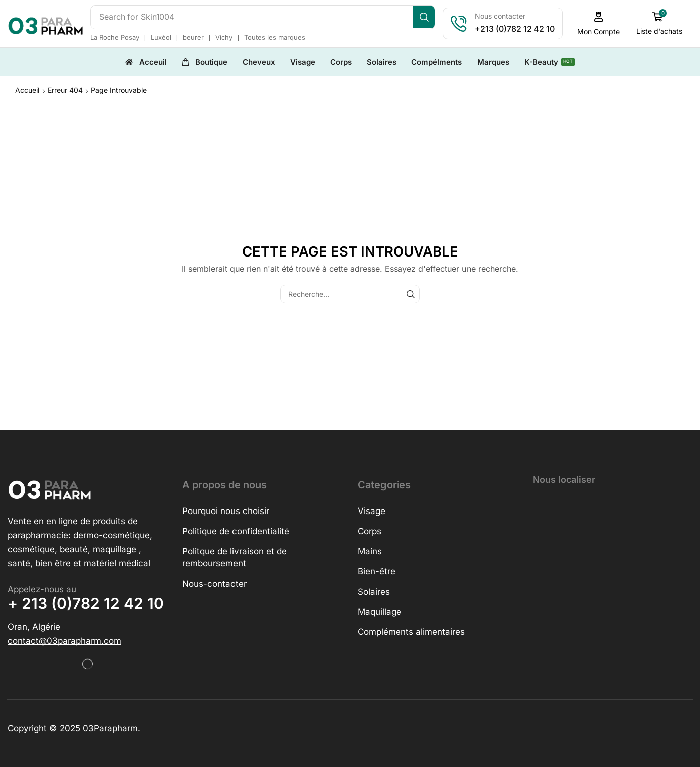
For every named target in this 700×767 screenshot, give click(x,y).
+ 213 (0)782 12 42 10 (86, 603)
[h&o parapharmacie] (613, 569)
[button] (602, 23)
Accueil (27, 89)
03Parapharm (110, 728)
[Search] (428, 17)
